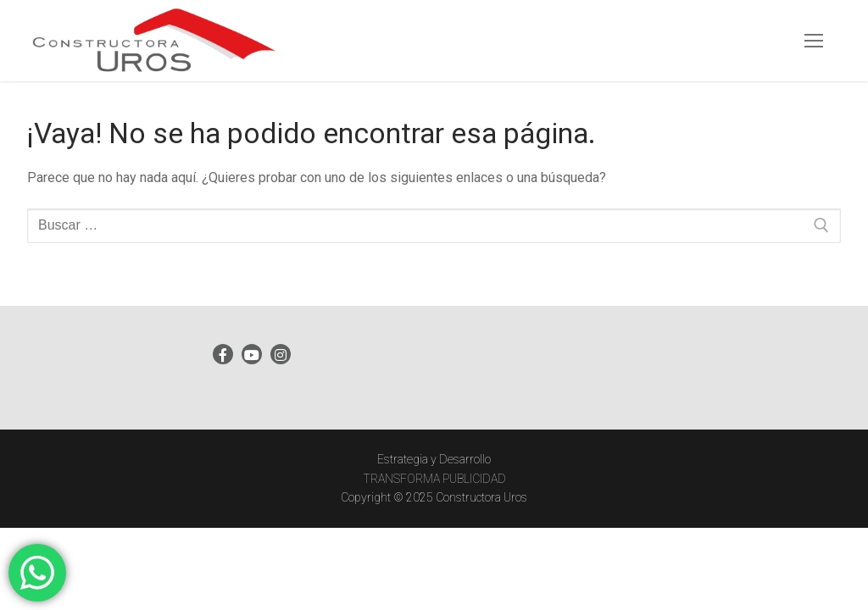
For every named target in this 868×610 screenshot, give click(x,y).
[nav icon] (814, 41)
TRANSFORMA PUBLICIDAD (434, 479)
